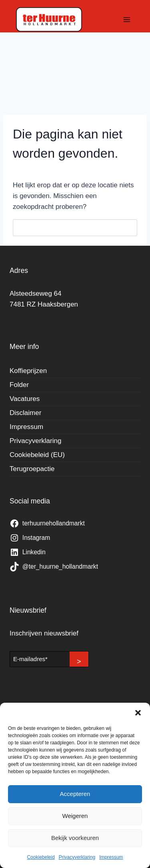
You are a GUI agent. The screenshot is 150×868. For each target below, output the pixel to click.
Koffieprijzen (28, 371)
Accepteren (75, 794)
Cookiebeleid (41, 857)
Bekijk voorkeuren (75, 838)
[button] (138, 713)
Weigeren (75, 816)
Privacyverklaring (77, 857)
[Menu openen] (127, 19)
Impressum (111, 857)
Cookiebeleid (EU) (37, 455)
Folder (19, 385)
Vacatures (25, 399)
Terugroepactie (32, 469)
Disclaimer (25, 413)
